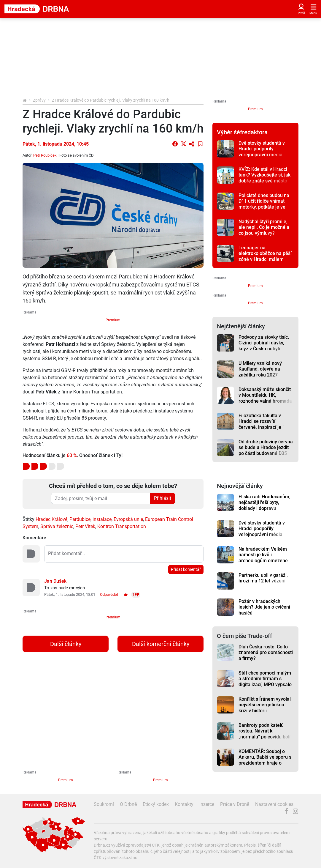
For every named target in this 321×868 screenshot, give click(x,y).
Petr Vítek (85, 526)
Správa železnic (57, 526)
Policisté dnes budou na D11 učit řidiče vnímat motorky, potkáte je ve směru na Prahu (264, 204)
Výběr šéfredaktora (242, 132)
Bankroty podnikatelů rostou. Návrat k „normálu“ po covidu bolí (264, 731)
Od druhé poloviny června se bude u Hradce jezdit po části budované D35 (266, 448)
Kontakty (184, 804)
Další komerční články (161, 644)
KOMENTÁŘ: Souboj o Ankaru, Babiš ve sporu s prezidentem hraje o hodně (265, 760)
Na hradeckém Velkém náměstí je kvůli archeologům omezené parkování (263, 558)
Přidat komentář (186, 569)
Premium (113, 320)
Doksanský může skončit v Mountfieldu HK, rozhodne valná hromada (265, 395)
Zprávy (39, 100)
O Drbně (128, 804)
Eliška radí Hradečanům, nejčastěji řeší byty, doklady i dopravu (264, 502)
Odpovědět (109, 594)
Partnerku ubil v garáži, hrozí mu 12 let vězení (263, 578)
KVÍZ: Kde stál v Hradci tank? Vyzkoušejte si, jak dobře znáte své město (264, 175)
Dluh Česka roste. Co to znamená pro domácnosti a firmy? (266, 653)
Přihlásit (163, 498)
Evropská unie (128, 519)
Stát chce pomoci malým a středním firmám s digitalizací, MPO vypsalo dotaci (265, 682)
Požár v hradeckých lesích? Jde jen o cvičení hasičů (264, 607)
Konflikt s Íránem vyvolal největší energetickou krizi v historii (265, 705)
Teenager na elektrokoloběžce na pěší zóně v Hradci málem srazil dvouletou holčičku (265, 256)
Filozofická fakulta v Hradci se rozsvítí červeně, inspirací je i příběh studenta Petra (262, 424)
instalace (102, 519)
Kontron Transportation (122, 526)
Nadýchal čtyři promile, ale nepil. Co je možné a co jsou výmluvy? (264, 227)
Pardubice (80, 519)
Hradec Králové (51, 519)
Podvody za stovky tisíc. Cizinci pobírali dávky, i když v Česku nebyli (264, 343)
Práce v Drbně (235, 804)
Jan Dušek (55, 581)
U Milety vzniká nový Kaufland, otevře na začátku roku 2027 (260, 369)
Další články (66, 644)
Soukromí (104, 804)
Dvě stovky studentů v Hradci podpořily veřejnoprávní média (262, 149)
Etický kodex (156, 804)
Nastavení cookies (274, 804)
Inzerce (207, 804)
